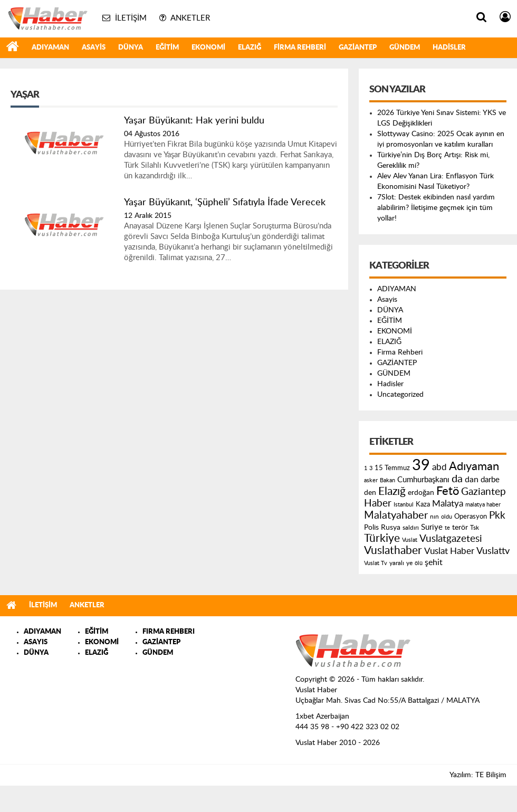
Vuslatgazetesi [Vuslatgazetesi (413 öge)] (451, 539)
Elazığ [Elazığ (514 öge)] (392, 491)
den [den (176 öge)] (370, 493)
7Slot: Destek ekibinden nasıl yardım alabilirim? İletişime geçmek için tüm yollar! (436, 208)
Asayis (94, 48)
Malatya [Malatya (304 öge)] (448, 504)
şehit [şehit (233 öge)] (434, 562)
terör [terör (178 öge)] (460, 528)
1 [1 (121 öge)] (366, 468)
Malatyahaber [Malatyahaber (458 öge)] (396, 515)
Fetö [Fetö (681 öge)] (448, 491)
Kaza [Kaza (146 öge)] (423, 504)
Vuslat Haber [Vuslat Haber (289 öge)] (449, 551)
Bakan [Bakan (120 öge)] (387, 480)
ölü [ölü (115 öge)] (419, 563)
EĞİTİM (167, 48)
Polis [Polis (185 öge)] (371, 528)
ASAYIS (36, 642)
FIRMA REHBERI (169, 632)
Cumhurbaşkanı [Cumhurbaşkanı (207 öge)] (423, 480)
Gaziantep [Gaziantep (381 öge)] (484, 492)
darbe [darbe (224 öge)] (490, 480)
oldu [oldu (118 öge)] (447, 517)
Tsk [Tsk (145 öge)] (475, 528)
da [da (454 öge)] (457, 479)
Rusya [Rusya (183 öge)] (391, 528)
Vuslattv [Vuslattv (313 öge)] (493, 551)
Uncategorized (400, 395)
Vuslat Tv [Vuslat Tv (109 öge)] (376, 563)
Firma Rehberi (300, 48)
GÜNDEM (405, 48)
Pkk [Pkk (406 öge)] (497, 516)
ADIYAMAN (50, 48)
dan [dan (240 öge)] (472, 480)
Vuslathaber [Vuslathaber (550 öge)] (393, 551)
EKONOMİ (208, 48)
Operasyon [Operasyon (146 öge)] (471, 517)
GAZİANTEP (358, 48)
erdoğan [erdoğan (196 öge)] (421, 493)
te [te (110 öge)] (447, 528)
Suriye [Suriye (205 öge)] (432, 527)
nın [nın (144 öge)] (434, 517)
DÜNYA (131, 48)
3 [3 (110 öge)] (371, 468)
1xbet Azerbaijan (322, 717)
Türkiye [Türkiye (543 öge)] (382, 538)
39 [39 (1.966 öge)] (421, 465)
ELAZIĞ (250, 48)
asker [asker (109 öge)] (371, 480)
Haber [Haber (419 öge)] (378, 503)
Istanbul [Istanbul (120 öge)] (404, 505)
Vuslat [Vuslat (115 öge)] (410, 540)
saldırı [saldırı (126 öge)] (411, 528)
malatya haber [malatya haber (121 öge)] (483, 505)
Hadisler (449, 48)
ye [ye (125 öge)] (409, 563)
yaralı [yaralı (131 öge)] (397, 563)
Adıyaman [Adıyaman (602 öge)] (474, 467)
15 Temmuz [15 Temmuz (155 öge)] (392, 468)
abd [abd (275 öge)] (439, 467)
